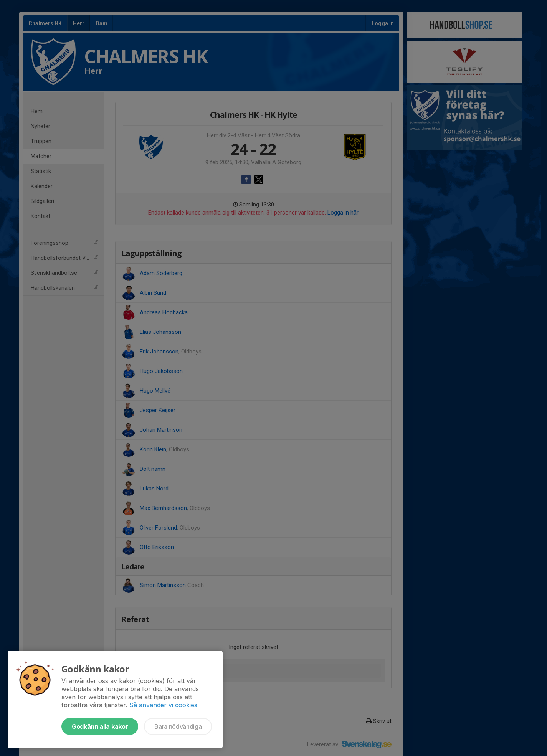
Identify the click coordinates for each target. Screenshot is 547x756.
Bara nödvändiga (178, 726)
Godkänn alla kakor (100, 726)
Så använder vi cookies (163, 705)
